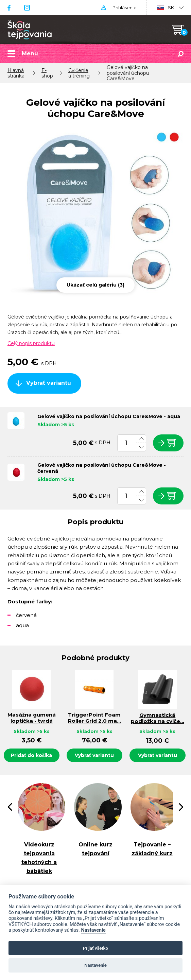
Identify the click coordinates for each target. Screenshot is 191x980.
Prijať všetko (95, 948)
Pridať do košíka (31, 755)
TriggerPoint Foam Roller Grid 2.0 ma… (94, 718)
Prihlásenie (124, 7)
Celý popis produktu (31, 343)
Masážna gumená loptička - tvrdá (32, 718)
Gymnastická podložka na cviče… (158, 718)
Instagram (27, 8)
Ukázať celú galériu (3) (95, 285)
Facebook (9, 8)
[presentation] (10, 807)
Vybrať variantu (49, 383)
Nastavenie (93, 930)
